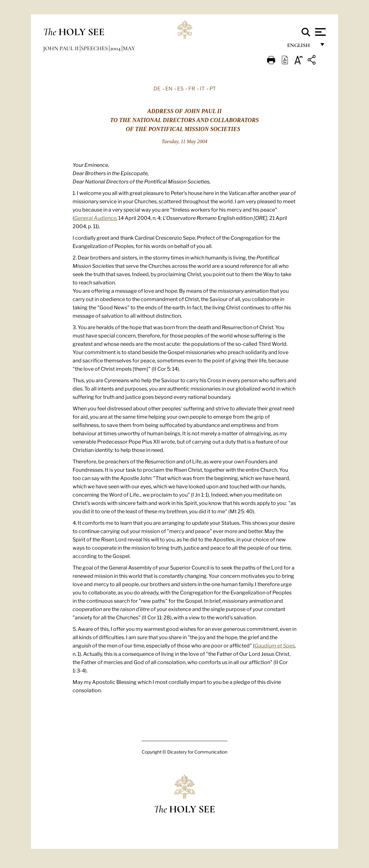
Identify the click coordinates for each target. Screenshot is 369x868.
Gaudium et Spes (275, 645)
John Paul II (62, 48)
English (301, 47)
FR (192, 88)
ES (180, 88)
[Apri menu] (320, 32)
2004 (116, 48)
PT (213, 88)
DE (157, 88)
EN (169, 88)
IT (202, 88)
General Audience (95, 218)
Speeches (95, 48)
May (129, 48)
